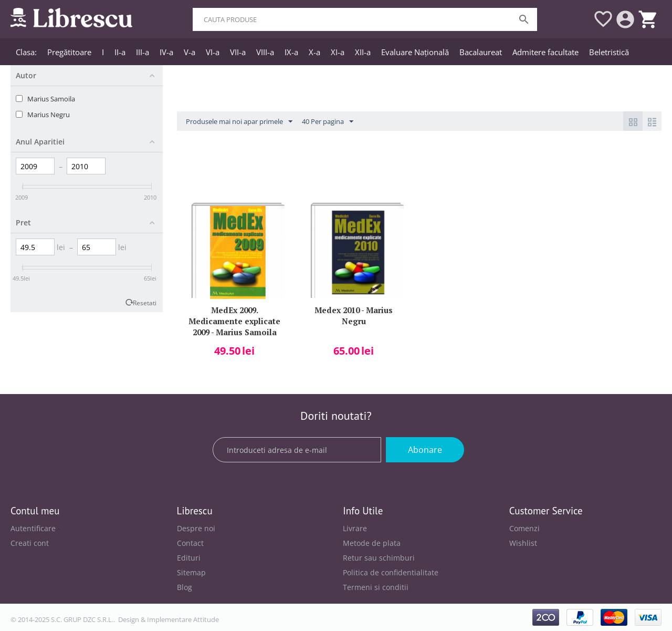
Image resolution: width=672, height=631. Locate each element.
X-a (314, 52)
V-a (190, 52)
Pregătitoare (69, 52)
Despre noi (196, 528)
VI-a (213, 52)
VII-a (238, 52)
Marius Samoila (51, 99)
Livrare (355, 528)
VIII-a (265, 52)
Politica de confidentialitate (391, 572)
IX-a (291, 52)
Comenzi (524, 528)
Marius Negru (49, 115)
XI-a (338, 52)
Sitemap (191, 572)
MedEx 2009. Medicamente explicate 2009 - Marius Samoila (234, 320)
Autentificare (33, 528)
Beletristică (609, 52)
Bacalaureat (481, 52)
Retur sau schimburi (379, 558)
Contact (190, 543)
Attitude (206, 619)
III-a (143, 52)
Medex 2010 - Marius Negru (354, 315)
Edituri (189, 558)
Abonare (425, 450)
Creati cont (30, 543)
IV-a (166, 52)
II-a (120, 52)
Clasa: (26, 52)
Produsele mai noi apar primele (239, 122)
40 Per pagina (328, 122)
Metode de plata (372, 543)
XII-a (363, 52)
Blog (185, 587)
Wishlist (523, 543)
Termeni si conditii (376, 587)
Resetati (145, 303)
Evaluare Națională (415, 52)
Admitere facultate (545, 52)
